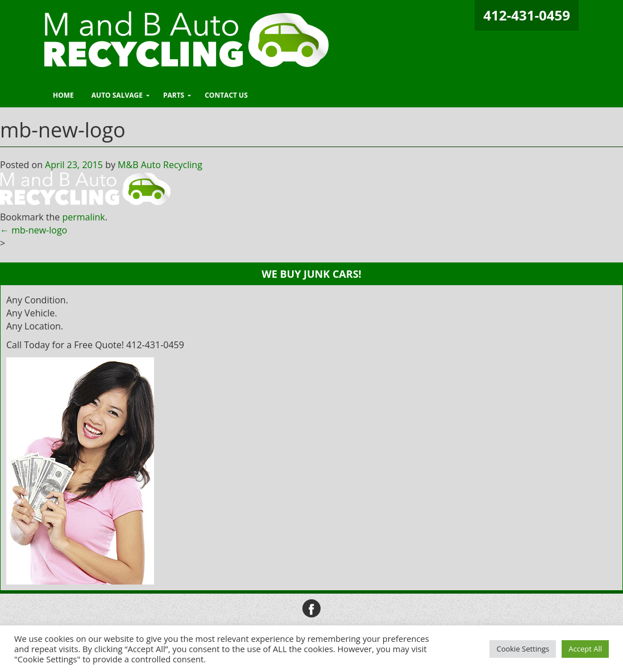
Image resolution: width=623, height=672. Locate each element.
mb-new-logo (34, 230)
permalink (83, 217)
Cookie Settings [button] (523, 649)
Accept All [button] (585, 649)
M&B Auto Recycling (160, 165)
